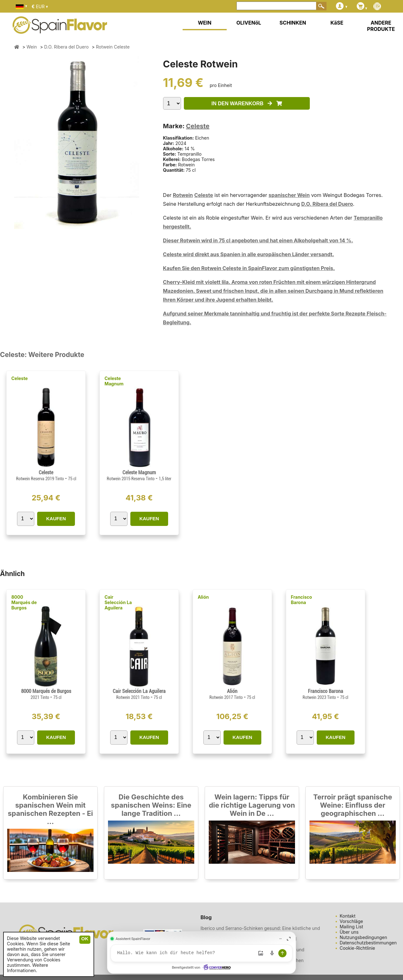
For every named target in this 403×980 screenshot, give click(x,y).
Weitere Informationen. (28, 968)
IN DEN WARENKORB (247, 104)
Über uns (349, 932)
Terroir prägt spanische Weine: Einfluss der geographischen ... (353, 805)
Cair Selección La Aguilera (118, 602)
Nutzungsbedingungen (363, 937)
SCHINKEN (293, 23)
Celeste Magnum (114, 381)
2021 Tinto (40, 697)
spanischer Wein (289, 195)
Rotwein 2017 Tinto (227, 697)
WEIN (204, 23)
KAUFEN (56, 519)
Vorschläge (351, 921)
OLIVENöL (249, 23)
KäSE (337, 23)
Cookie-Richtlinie (358, 948)
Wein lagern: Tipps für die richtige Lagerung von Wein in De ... (252, 805)
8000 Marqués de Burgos (24, 602)
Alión (203, 597)
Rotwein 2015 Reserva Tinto (131, 479)
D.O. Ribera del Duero (327, 204)
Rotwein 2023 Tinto (320, 697)
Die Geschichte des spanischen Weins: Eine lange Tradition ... (151, 805)
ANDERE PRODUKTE (381, 26)
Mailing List (352, 927)
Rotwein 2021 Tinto (133, 697)
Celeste (198, 126)
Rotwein (183, 195)
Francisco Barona (301, 600)
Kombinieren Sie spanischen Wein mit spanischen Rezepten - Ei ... (50, 809)
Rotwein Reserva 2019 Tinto (40, 479)
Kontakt (348, 916)
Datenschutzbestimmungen (368, 943)
